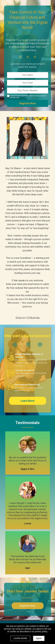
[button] (28, 401)
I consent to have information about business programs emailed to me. (28, 97)
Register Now (28, 103)
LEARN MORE (20, 638)
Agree (39, 638)
